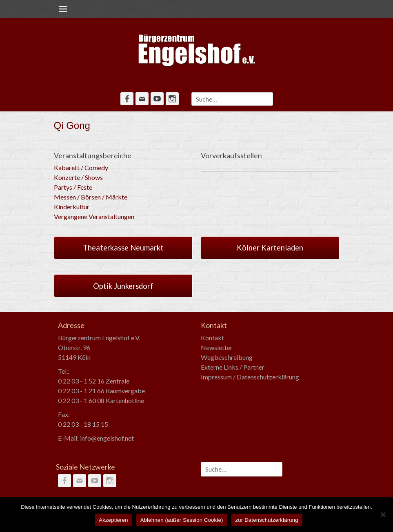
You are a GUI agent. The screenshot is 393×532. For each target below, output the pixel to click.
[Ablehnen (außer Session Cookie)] (383, 514)
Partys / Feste (73, 187)
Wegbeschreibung (227, 357)
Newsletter (217, 347)
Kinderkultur (72, 207)
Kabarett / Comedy (81, 167)
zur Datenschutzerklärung (267, 520)
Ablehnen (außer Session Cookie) (182, 520)
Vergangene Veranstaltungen (94, 216)
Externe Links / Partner (233, 367)
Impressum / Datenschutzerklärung (250, 377)
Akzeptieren (113, 520)
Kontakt (212, 338)
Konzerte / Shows (78, 177)
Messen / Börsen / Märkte (91, 197)
